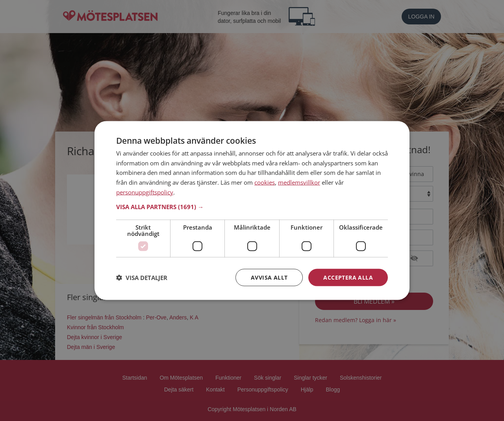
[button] (252, 206)
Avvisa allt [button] (269, 277)
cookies (265, 182)
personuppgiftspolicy (145, 192)
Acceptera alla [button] (348, 277)
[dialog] (252, 210)
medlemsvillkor (299, 182)
